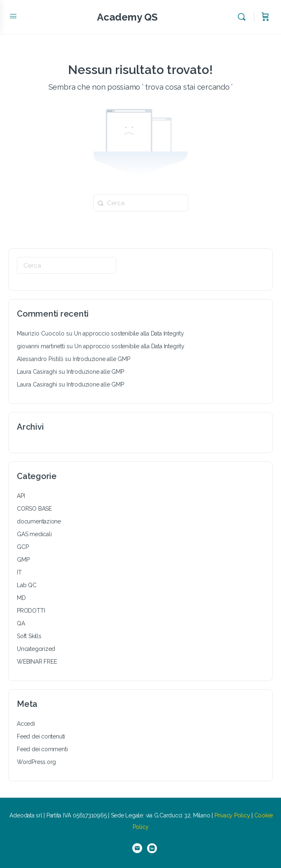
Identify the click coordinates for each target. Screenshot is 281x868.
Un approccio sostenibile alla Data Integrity (129, 333)
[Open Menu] (13, 16)
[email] (137, 848)
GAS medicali (34, 534)
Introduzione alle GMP (101, 359)
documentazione (39, 521)
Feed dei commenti (42, 749)
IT (19, 572)
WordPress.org (36, 762)
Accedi (26, 724)
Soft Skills (29, 636)
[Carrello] (265, 17)
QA (21, 623)
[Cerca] (244, 17)
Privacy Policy (232, 815)
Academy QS (127, 17)
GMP (23, 560)
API (21, 496)
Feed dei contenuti (41, 736)
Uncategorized (36, 649)
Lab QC (27, 585)
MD (21, 598)
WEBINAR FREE (37, 662)
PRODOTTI (31, 611)
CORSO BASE (34, 509)
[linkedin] (152, 848)
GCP (23, 547)
